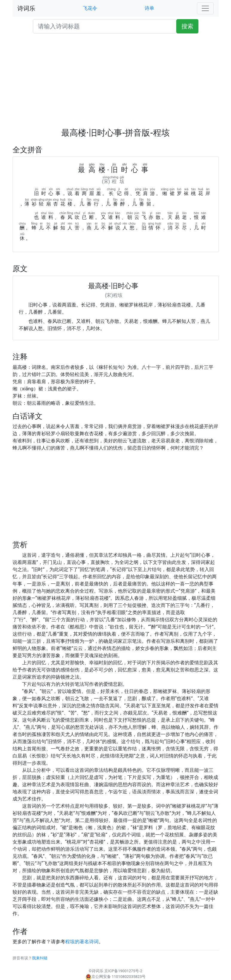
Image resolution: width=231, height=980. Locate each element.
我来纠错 (40, 958)
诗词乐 (26, 8)
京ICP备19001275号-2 (123, 971)
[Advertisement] (116, 83)
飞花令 (90, 8)
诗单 (149, 8)
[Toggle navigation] (205, 8)
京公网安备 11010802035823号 (116, 977)
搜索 (187, 26)
